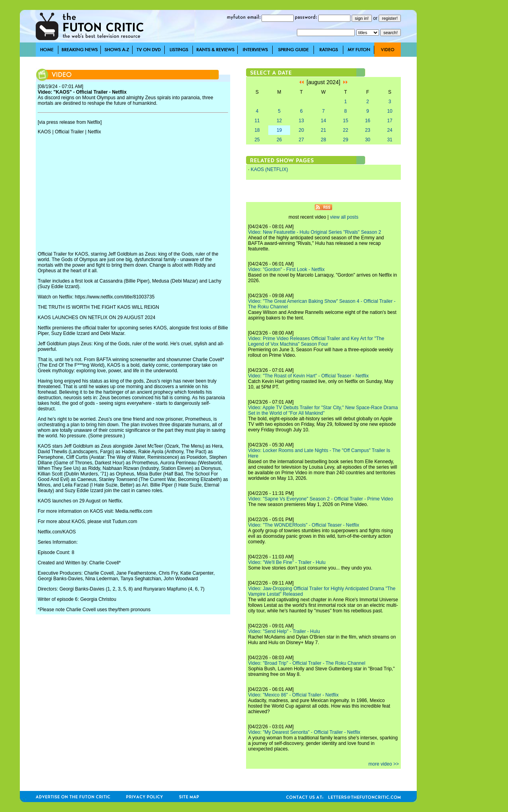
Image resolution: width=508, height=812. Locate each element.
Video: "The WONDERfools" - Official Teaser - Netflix (304, 525)
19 (279, 130)
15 (345, 121)
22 (345, 130)
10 (390, 111)
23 (368, 130)
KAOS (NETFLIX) (269, 169)
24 (390, 130)
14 (323, 121)
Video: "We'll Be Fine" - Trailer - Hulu (287, 562)
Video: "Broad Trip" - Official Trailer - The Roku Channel (307, 663)
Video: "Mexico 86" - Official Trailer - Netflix (293, 695)
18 (257, 130)
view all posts (344, 217)
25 (257, 140)
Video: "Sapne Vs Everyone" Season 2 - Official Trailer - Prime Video (320, 499)
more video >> (384, 764)
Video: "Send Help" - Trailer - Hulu (284, 631)
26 (279, 140)
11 (257, 121)
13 (301, 121)
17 (390, 121)
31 (390, 140)
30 (368, 140)
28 (323, 140)
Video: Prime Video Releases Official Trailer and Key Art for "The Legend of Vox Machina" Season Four (316, 341)
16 (368, 121)
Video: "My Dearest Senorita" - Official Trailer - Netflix (304, 732)
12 (279, 121)
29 (345, 140)
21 (323, 130)
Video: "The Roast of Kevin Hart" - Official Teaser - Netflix (308, 376)
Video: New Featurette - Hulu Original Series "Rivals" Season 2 (315, 232)
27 (301, 140)
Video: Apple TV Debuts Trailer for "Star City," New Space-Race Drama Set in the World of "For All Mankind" (323, 410)
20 (301, 130)
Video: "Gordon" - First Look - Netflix (286, 269)
